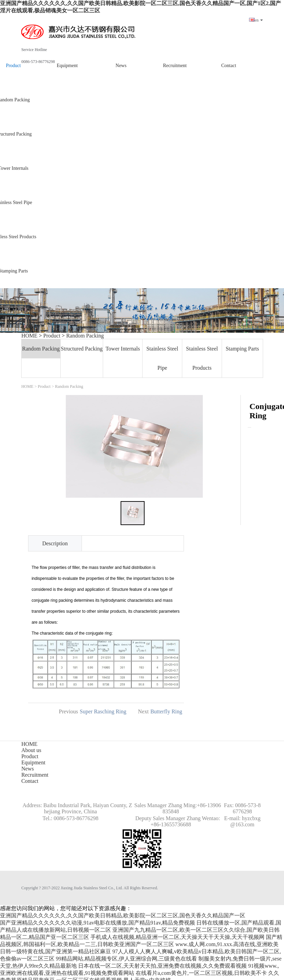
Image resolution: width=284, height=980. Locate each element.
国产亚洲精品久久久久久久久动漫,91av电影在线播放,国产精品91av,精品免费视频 (97, 923)
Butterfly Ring (166, 711)
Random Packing (85, 336)
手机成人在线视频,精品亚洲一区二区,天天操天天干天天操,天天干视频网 (177, 937)
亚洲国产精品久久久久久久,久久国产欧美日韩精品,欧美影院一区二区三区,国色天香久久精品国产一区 (123, 915)
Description (55, 543)
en (256, 20)
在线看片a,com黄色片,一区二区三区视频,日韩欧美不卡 (201, 973)
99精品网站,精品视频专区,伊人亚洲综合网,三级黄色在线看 (126, 959)
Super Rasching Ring (103, 711)
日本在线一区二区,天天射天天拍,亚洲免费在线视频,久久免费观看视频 (162, 966)
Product (52, 336)
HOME (29, 336)
